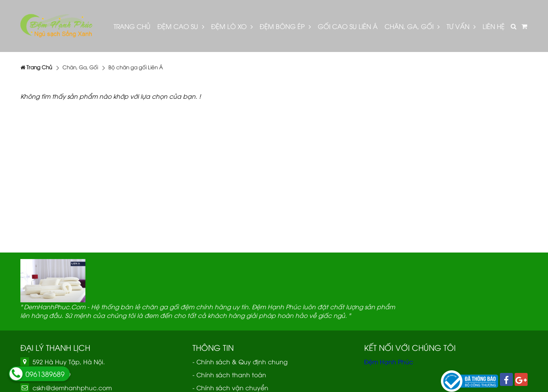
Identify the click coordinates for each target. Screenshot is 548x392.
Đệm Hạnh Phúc (389, 361)
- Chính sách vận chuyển (230, 387)
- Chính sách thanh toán (229, 374)
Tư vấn (461, 26)
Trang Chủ (132, 26)
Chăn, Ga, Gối (412, 26)
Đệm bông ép (285, 26)
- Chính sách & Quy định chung (240, 361)
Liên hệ (494, 26)
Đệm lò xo (232, 26)
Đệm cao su (181, 26)
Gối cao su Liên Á (348, 26)
